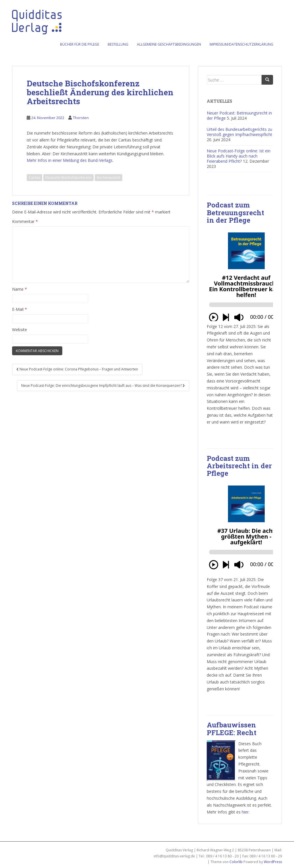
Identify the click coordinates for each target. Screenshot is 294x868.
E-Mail (20, 309)
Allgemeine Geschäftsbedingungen (169, 44)
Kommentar (25, 221)
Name (20, 289)
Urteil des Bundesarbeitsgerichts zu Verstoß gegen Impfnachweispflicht (239, 132)
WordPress (273, 862)
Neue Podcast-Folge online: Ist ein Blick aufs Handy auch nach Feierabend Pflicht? (239, 156)
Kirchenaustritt (109, 177)
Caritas (34, 177)
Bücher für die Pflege (80, 44)
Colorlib (236, 862)
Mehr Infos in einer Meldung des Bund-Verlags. (70, 160)
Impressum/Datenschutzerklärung (241, 44)
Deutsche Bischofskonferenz (68, 177)
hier (245, 812)
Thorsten (81, 118)
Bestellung (118, 44)
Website (20, 330)
